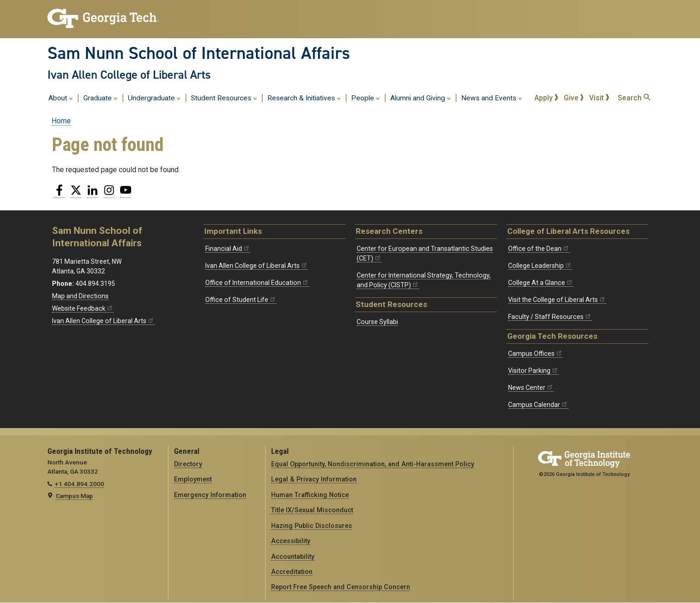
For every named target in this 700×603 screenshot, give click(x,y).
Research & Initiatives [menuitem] (304, 98)
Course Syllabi (377, 322)
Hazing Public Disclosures (312, 526)
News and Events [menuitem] (492, 98)
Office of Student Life (241, 300)
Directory (188, 464)
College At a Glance (541, 283)
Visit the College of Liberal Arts (557, 300)
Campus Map (74, 496)
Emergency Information (210, 495)
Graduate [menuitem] (101, 98)
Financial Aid (228, 249)
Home (61, 121)
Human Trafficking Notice (310, 495)
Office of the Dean (539, 249)
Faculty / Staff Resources (550, 317)
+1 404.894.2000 (79, 484)
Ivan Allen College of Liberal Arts (129, 75)
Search (634, 98)
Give (574, 98)
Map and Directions (80, 296)
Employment (193, 479)
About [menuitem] (61, 98)
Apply (546, 98)
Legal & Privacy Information (314, 479)
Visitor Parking (533, 371)
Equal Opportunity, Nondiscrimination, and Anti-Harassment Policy (373, 464)
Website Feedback (83, 308)
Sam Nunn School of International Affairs (199, 53)
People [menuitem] (366, 98)
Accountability (293, 557)
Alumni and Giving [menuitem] (421, 98)
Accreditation (292, 572)
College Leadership (540, 266)
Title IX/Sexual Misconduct (312, 510)
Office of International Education (257, 283)
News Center (531, 388)
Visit (599, 98)
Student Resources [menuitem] (224, 98)
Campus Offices (535, 354)
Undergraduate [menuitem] (154, 98)
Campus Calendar (538, 405)
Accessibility (291, 541)
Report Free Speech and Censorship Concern (341, 587)
